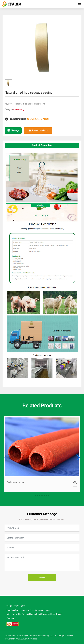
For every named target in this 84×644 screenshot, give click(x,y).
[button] (35, 496)
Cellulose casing (16, 482)
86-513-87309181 (38, 119)
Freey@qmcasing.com (40, 610)
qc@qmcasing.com (21, 610)
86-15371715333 (17, 606)
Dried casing (19, 109)
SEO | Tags (33, 639)
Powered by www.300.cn (16, 639)
